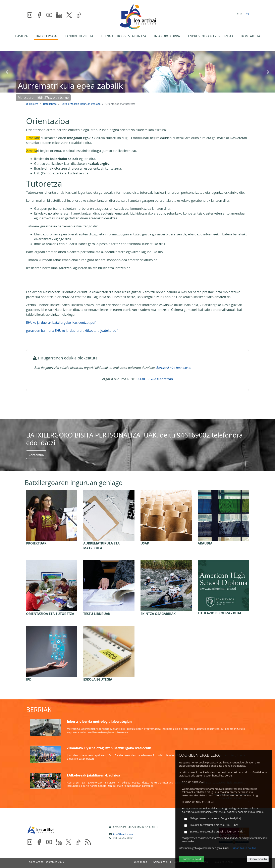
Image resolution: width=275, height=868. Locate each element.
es (247, 14)
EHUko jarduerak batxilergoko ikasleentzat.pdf (61, 323)
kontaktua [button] (36, 455)
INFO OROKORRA (167, 36)
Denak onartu (258, 859)
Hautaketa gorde (191, 859)
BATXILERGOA (46, 36)
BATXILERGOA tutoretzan (154, 379)
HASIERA (21, 36)
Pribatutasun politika (244, 848)
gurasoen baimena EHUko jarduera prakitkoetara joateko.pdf (72, 331)
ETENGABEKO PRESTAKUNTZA (124, 36)
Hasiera (32, 104)
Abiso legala (160, 862)
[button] (7, 72)
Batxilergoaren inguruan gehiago (81, 104)
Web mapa (140, 862)
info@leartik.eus (123, 834)
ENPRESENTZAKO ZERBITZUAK (211, 36)
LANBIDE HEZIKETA (79, 36)
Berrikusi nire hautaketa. (174, 368)
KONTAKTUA (251, 36)
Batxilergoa (50, 104)
